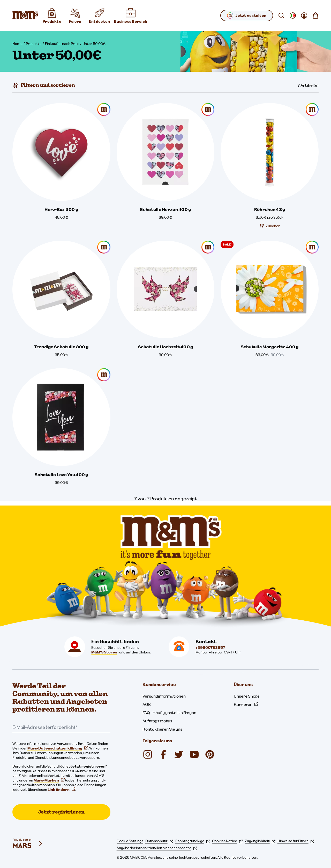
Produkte (34, 44)
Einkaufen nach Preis (62, 44)
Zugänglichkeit (260, 841)
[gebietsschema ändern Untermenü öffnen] (293, 15)
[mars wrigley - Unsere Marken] (28, 844)
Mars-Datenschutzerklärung (58, 748)
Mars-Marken (49, 780)
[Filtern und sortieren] (44, 85)
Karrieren (246, 704)
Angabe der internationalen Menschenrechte (157, 848)
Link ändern (61, 790)
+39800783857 (210, 648)
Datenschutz (159, 841)
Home (17, 44)
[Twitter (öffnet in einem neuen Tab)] (179, 754)
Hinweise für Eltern (296, 841)
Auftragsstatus (157, 721)
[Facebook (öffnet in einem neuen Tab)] (163, 754)
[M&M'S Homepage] (25, 15)
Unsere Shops (247, 696)
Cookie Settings (130, 841)
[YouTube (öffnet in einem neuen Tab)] (194, 754)
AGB (147, 704)
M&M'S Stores (104, 652)
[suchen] (281, 15)
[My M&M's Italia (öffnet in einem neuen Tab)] (210, 754)
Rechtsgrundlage (193, 841)
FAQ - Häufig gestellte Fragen (169, 713)
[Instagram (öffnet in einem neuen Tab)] (148, 754)
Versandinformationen (164, 696)
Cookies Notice (227, 841)
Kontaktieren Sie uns (162, 729)
